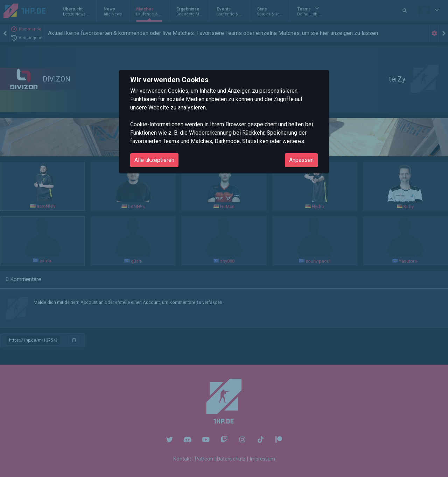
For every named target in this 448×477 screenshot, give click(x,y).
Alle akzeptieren (154, 160)
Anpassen (301, 160)
